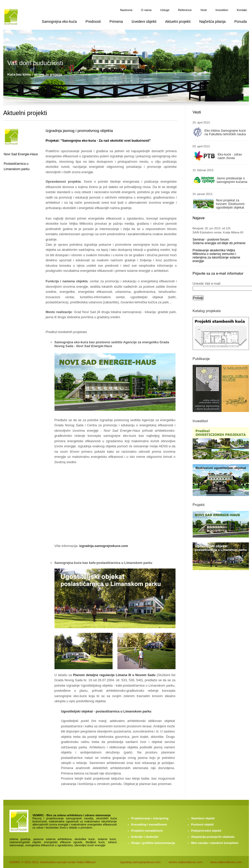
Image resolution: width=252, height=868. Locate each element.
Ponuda (241, 22)
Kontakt (242, 10)
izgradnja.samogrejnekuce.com (104, 546)
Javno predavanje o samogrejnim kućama (232, 180)
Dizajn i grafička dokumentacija (153, 843)
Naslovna (126, 10)
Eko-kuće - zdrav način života (230, 156)
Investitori (222, 10)
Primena (116, 22)
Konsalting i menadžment (149, 824)
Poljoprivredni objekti (206, 831)
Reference (185, 10)
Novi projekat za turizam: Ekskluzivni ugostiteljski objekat (230, 204)
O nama (146, 10)
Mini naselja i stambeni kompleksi (215, 843)
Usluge (165, 10)
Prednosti (93, 22)
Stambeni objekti (203, 818)
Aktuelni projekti (178, 22)
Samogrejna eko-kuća (59, 22)
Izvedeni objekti (144, 22)
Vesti (204, 10)
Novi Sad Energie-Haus (21, 154)
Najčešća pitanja (212, 22)
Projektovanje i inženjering (150, 818)
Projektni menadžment (147, 831)
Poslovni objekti (202, 824)
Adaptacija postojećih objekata (213, 837)
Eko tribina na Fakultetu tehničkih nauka (225, 132)
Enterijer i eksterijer (145, 837)
